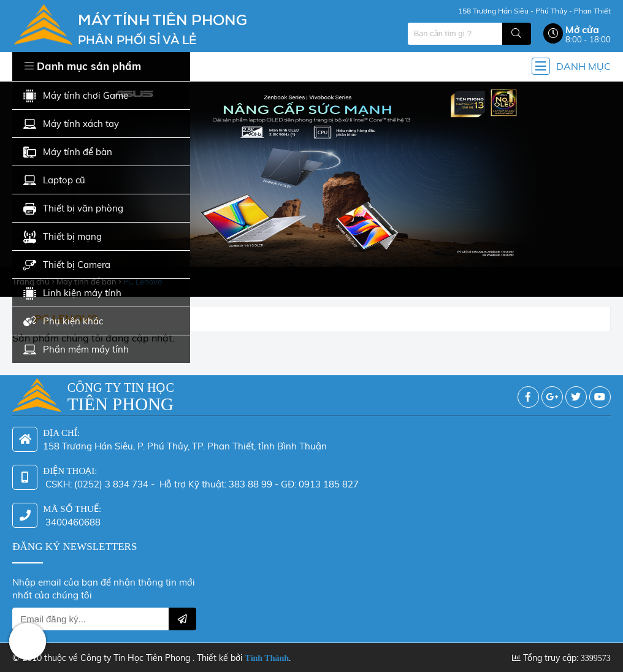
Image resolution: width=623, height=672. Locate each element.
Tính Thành (267, 658)
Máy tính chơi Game (76, 96)
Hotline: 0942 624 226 (28, 641)
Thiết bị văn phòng (73, 209)
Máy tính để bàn (68, 152)
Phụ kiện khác (63, 322)
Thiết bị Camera (67, 265)
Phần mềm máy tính (76, 350)
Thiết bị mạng (63, 237)
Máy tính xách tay (71, 124)
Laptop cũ (54, 181)
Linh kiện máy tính (72, 293)
